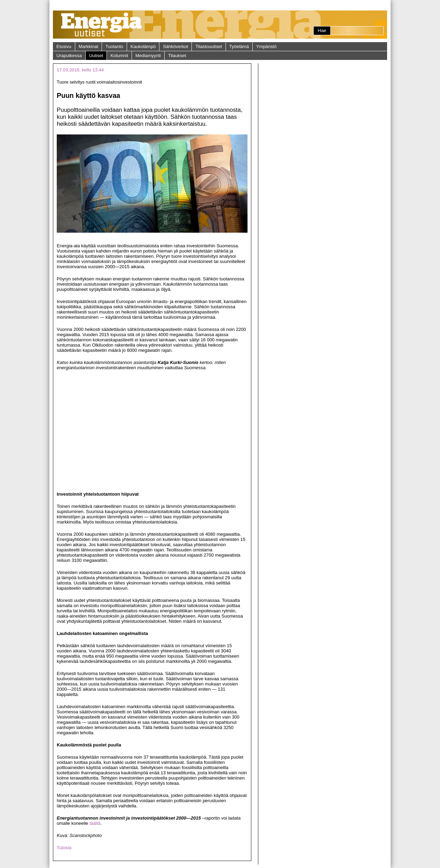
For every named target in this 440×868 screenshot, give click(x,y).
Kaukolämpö (143, 46)
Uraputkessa (69, 56)
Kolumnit (119, 56)
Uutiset (96, 56)
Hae (322, 30)
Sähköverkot (175, 46)
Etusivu (64, 46)
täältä (95, 823)
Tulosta (64, 848)
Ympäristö (266, 46)
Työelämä (239, 46)
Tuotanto (114, 46)
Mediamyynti (148, 56)
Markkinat (88, 46)
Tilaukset (177, 56)
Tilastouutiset (209, 46)
